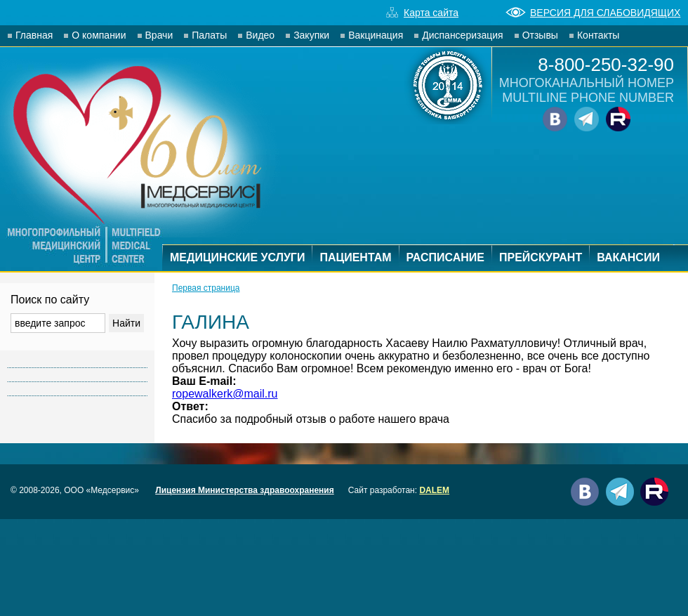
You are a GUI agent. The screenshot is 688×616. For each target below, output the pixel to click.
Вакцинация (376, 35)
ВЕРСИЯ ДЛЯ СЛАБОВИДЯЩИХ (593, 13)
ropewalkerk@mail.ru (225, 394)
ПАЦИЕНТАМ (355, 257)
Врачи (159, 35)
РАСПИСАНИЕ (445, 257)
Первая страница (206, 288)
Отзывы (540, 35)
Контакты (598, 35)
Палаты (209, 35)
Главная (34, 35)
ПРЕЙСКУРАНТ (541, 257)
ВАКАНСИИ (628, 257)
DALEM (434, 490)
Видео (260, 35)
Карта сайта (422, 13)
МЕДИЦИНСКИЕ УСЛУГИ (237, 257)
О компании (99, 35)
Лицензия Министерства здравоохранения (245, 490)
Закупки (311, 35)
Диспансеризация (462, 35)
